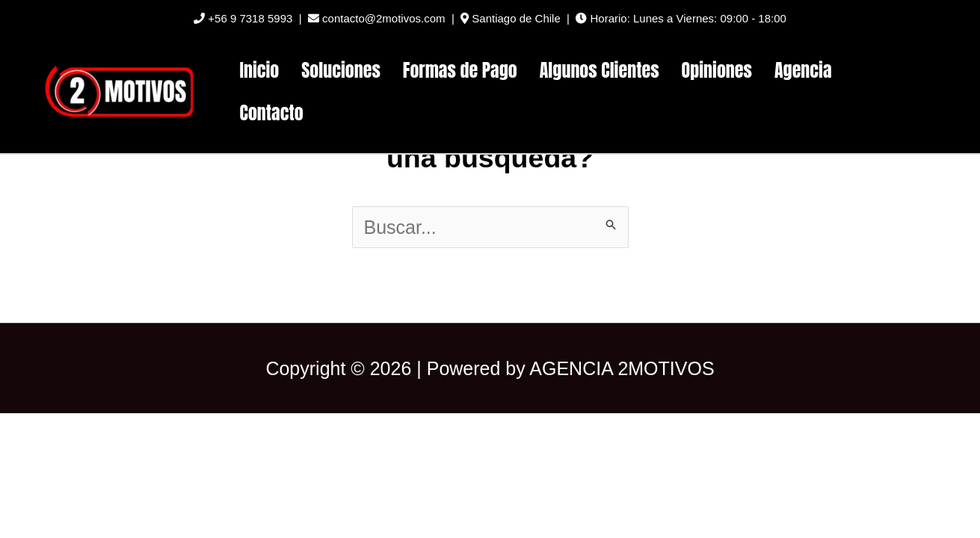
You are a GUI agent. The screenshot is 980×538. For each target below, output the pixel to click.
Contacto (272, 113)
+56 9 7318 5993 (243, 18)
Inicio (260, 70)
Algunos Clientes (600, 70)
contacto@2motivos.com (377, 18)
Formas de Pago (460, 70)
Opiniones (717, 70)
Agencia (803, 70)
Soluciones (341, 70)
